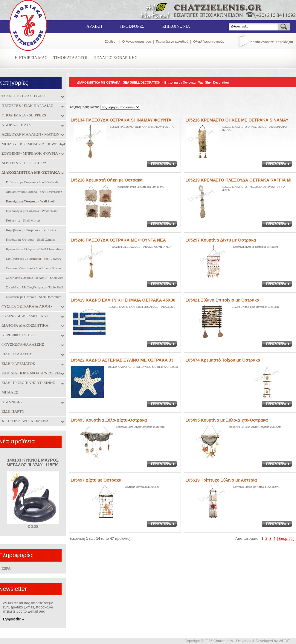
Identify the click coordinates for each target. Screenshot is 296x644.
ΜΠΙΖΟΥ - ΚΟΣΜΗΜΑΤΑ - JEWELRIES (34, 144)
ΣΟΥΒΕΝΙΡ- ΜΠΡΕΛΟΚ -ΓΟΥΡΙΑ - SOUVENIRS (30, 154)
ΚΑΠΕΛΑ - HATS (15, 125)
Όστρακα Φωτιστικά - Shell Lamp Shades (33, 269)
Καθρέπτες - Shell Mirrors (23, 221)
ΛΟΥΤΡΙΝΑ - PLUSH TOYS (24, 163)
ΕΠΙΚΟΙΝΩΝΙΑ (176, 26)
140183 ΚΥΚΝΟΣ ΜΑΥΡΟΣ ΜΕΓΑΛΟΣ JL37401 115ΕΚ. (33, 462)
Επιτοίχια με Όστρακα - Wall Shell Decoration (197, 83)
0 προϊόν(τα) (284, 42)
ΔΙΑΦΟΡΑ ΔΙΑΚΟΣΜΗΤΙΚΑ (24, 325)
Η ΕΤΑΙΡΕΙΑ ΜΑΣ (31, 58)
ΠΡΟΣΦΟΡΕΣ (132, 26)
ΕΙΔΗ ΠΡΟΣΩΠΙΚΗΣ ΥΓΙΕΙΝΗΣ (28, 383)
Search (229, 23)
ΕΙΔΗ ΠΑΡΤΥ (12, 411)
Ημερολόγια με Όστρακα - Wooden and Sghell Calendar (31, 211)
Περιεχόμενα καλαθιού (172, 42)
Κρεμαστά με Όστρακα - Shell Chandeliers (34, 249)
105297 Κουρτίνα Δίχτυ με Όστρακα (221, 240)
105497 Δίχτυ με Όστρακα (96, 480)
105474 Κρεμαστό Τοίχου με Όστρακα (223, 360)
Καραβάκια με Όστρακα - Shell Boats (30, 230)
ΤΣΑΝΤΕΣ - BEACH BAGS (23, 96)
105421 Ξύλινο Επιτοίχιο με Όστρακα (222, 300)
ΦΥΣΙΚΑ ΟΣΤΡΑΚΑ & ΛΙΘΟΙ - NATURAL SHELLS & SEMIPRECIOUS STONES (33, 307)
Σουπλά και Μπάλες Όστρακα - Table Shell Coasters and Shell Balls (34, 288)
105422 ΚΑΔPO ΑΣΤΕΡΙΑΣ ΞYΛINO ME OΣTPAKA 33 (122, 360)
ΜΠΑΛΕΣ (9, 392)
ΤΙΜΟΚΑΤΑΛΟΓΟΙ (70, 58)
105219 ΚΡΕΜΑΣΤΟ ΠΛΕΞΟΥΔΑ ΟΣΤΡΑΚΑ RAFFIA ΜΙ (239, 180)
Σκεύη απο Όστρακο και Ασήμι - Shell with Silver (34, 278)
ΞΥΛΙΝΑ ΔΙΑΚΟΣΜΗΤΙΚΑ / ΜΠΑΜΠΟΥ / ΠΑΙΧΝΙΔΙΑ (24, 316)
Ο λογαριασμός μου (137, 42)
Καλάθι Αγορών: (262, 42)
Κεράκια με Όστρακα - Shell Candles (30, 240)
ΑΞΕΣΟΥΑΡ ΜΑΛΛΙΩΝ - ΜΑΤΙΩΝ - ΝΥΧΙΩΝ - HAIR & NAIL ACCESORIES (33, 135)
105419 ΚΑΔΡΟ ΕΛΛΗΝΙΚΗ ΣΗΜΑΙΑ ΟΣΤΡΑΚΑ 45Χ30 (123, 300)
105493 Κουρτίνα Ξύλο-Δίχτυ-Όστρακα (109, 420)
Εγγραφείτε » (13, 619)
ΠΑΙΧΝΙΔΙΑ (11, 402)
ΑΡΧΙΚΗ (94, 26)
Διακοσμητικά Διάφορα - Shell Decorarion (33, 192)
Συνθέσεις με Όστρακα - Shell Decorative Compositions (33, 297)
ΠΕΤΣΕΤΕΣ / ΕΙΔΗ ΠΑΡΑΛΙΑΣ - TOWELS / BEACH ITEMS (28, 106)
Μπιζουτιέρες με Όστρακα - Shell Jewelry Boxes (33, 259)
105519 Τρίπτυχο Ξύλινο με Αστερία (221, 480)
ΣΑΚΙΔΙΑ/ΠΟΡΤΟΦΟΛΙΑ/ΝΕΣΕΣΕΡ (31, 373)
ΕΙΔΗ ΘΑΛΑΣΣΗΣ (16, 354)
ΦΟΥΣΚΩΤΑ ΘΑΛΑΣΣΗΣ (22, 345)
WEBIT (284, 641)
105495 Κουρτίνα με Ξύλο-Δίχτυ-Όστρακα (227, 420)
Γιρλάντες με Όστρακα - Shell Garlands (31, 183)
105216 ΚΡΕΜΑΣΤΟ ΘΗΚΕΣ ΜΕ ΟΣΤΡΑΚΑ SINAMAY (237, 120)
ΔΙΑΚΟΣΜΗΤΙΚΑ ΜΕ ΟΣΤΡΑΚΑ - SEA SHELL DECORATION (31, 173)
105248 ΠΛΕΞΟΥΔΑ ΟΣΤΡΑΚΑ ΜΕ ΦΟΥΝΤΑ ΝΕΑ (118, 240)
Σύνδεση (111, 42)
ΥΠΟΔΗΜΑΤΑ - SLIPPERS (23, 115)
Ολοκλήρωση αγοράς (209, 42)
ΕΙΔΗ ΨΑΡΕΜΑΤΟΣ (17, 364)
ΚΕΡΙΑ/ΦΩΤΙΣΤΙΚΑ (17, 335)
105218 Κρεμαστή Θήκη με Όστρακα (107, 180)
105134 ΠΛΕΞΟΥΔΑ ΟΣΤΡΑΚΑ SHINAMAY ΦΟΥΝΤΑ (121, 120)
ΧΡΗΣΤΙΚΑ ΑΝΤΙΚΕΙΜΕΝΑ (24, 421)
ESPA (6, 568)
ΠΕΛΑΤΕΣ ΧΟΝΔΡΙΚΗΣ (115, 58)
